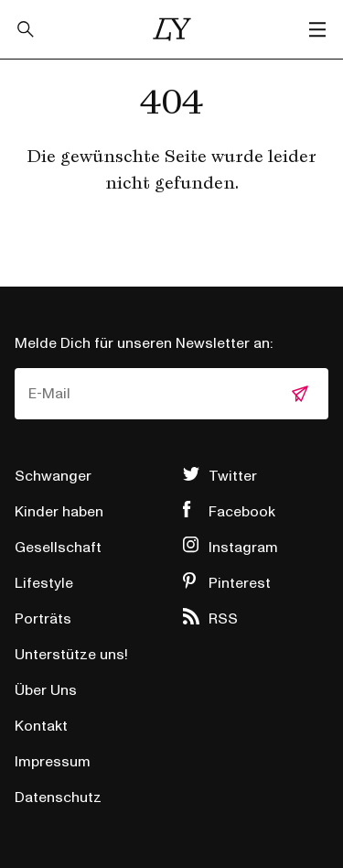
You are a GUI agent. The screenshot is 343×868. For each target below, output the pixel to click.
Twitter (233, 476)
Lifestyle (44, 583)
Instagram (243, 548)
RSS (223, 619)
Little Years (172, 29)
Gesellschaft (58, 548)
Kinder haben (59, 512)
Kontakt (41, 726)
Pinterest (240, 583)
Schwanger (53, 476)
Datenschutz (58, 797)
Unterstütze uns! (71, 655)
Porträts (43, 619)
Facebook (242, 512)
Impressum (53, 762)
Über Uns (46, 690)
